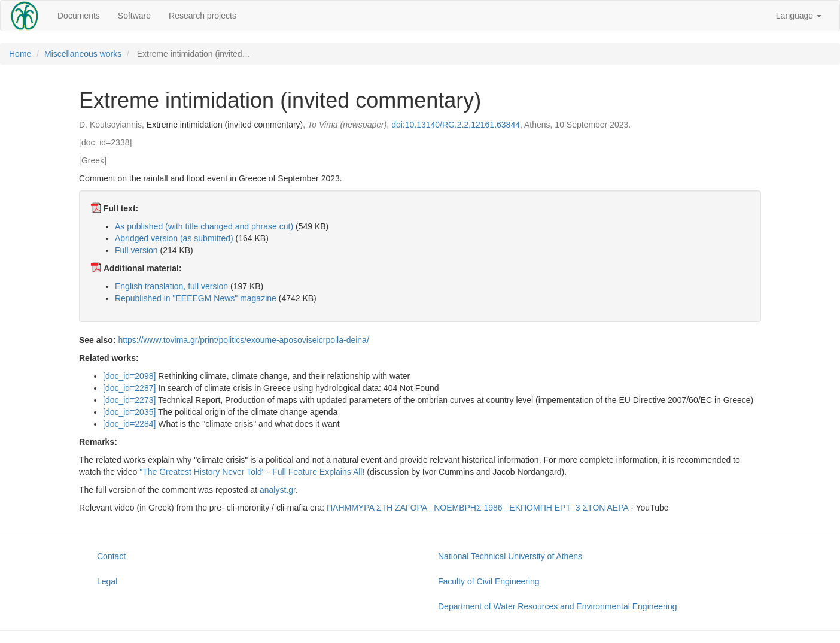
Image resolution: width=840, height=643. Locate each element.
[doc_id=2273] (129, 400)
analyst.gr (278, 490)
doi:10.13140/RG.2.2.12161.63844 (456, 125)
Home (20, 54)
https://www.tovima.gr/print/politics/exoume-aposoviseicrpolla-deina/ (243, 340)
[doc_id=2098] (129, 376)
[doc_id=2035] (129, 412)
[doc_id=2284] (129, 424)
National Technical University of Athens (510, 556)
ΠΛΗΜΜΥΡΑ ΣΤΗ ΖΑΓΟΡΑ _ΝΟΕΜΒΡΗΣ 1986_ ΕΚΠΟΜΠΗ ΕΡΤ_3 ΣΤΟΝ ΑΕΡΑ (477, 508)
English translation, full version (171, 286)
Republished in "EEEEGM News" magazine (196, 298)
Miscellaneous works (83, 54)
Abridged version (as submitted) (174, 238)
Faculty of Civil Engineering (489, 581)
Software (134, 16)
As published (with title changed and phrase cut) (204, 226)
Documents (79, 16)
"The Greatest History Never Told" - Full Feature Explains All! (252, 472)
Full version (136, 250)
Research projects (203, 16)
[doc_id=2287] (129, 388)
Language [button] (799, 16)
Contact (111, 556)
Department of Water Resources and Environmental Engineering (557, 606)
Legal (107, 581)
